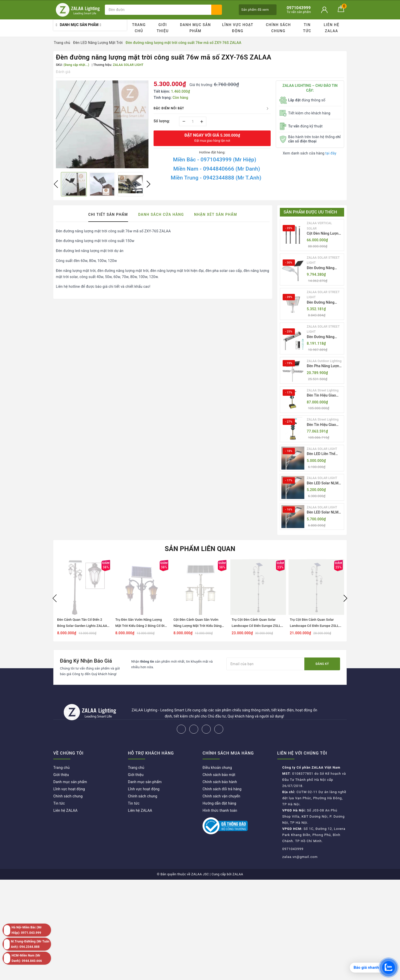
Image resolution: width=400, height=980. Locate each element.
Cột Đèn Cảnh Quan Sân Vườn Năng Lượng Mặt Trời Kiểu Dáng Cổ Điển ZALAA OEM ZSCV (198, 626)
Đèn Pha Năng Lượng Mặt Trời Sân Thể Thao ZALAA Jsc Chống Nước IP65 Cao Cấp (324, 366)
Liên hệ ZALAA (332, 28)
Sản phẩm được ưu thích (310, 212)
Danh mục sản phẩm (195, 28)
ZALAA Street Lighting (323, 390)
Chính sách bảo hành (220, 782)
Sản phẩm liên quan (200, 549)
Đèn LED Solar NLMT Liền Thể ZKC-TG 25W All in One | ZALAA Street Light (325, 513)
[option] (102, 124)
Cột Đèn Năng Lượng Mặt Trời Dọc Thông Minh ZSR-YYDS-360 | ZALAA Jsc (324, 234)
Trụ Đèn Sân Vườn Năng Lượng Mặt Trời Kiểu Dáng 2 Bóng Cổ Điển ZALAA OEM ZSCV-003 (142, 626)
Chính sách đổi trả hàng (222, 789)
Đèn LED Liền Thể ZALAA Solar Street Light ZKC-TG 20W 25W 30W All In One (323, 454)
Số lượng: (162, 121)
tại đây (331, 153)
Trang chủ (139, 28)
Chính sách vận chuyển (221, 796)
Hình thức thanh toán (220, 810)
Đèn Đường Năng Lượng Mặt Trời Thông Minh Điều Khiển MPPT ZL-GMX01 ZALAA (321, 268)
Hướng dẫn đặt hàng (219, 803)
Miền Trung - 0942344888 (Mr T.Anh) (216, 178)
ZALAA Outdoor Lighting (324, 361)
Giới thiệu (163, 28)
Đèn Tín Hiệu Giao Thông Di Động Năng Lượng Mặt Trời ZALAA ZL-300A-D (324, 396)
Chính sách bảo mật (219, 775)
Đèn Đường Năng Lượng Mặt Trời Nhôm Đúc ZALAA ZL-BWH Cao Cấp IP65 (325, 303)
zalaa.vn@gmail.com (300, 857)
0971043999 (293, 849)
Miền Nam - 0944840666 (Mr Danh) (217, 169)
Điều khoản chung (217, 768)
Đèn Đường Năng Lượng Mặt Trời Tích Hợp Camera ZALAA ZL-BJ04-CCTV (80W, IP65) (324, 337)
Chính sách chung (278, 28)
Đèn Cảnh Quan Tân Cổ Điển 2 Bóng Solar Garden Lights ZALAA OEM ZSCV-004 (82, 626)
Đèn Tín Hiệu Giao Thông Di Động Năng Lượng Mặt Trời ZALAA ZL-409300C (324, 425)
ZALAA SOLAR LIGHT (322, 449)
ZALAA (238, 874)
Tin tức (307, 28)
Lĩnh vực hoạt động (238, 28)
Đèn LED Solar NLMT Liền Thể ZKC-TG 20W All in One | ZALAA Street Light (325, 483)
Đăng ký (322, 664)
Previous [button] (56, 184)
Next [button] (148, 184)
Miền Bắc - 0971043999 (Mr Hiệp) (215, 160)
